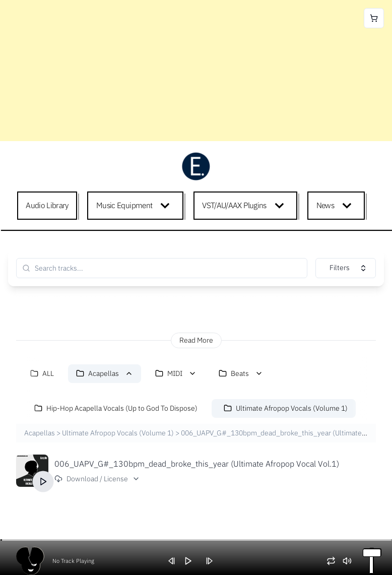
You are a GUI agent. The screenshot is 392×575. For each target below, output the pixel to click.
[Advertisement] (196, 71)
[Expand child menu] (167, 206)
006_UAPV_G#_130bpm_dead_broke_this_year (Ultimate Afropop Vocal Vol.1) (197, 464)
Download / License (97, 479)
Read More (196, 340)
